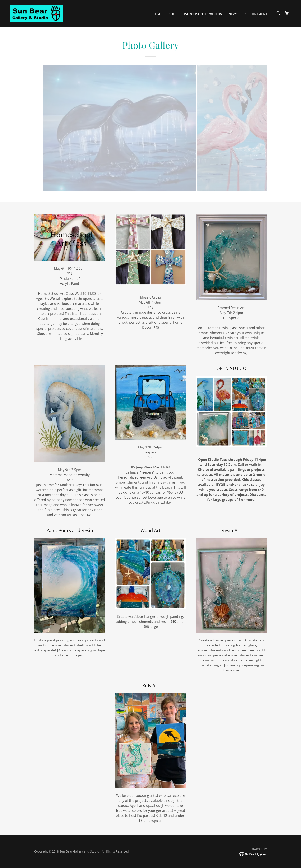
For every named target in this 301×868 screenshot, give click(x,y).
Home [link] (157, 14)
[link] (36, 13)
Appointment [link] (256, 14)
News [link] (233, 14)
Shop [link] (173, 14)
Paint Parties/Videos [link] (203, 14)
